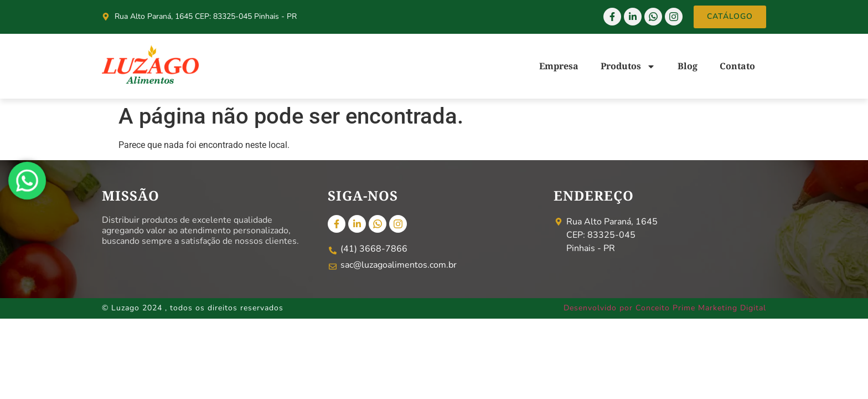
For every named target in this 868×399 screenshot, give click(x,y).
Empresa (559, 66)
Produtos (628, 66)
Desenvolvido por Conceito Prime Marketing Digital (665, 308)
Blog (688, 66)
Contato (737, 66)
